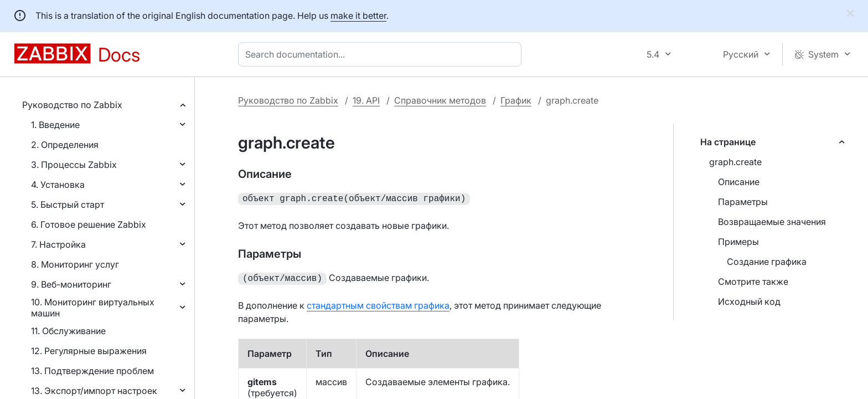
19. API (366, 100)
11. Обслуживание (68, 331)
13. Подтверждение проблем (92, 371)
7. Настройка (58, 244)
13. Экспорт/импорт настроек (94, 391)
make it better (358, 16)
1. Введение (55, 125)
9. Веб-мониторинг (71, 284)
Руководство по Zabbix (72, 105)
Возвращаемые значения (772, 222)
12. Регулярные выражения (89, 351)
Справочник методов (440, 100)
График (516, 100)
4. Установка (58, 185)
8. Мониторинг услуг (75, 264)
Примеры (738, 242)
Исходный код (749, 301)
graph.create (735, 162)
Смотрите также (753, 282)
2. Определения (65, 145)
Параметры (743, 202)
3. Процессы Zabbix (74, 165)
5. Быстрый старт (68, 204)
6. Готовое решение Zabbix (89, 224)
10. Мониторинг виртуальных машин (93, 308)
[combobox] (382, 54)
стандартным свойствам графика (378, 303)
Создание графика (767, 262)
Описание (739, 182)
